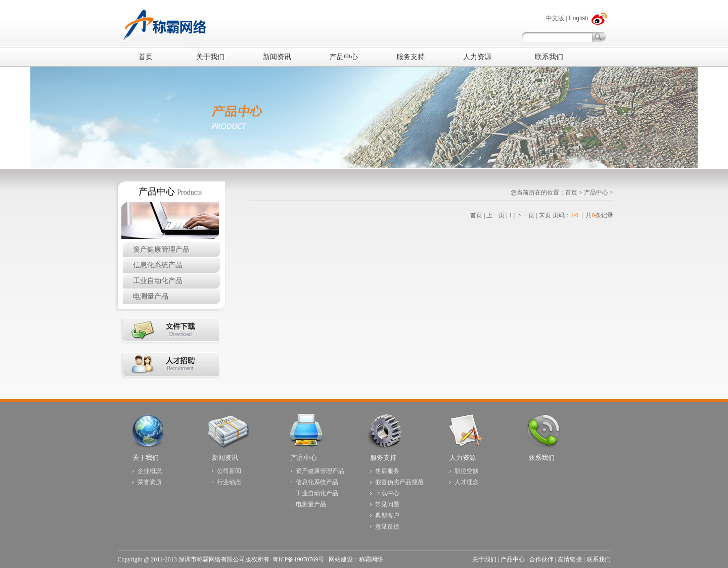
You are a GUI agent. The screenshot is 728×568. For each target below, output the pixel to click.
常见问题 (387, 504)
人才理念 (467, 482)
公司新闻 (229, 471)
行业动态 (229, 482)
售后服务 (387, 471)
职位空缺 (467, 471)
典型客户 (387, 515)
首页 (571, 193)
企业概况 (150, 471)
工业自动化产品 (158, 281)
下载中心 (387, 493)
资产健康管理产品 (161, 249)
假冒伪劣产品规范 (399, 482)
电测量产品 (151, 296)
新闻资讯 (225, 458)
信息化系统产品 (158, 265)
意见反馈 (387, 527)
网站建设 (341, 559)
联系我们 (541, 458)
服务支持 (383, 458)
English (579, 18)
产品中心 (596, 193)
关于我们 (146, 458)
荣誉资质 (150, 482)
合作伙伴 (541, 559)
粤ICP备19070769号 (299, 559)
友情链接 (570, 559)
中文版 (555, 18)
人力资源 (463, 458)
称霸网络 (371, 559)
